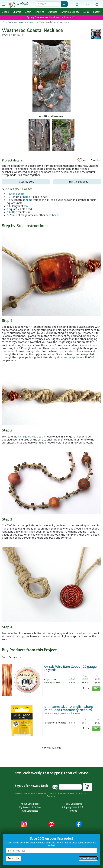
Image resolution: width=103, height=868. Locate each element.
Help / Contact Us (73, 804)
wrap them (75, 357)
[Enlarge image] (51, 274)
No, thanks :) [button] (88, 858)
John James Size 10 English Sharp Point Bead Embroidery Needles (68, 708)
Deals (86, 12)
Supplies (53, 12)
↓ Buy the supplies (77, 182)
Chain (28, 12)
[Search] (64, 4)
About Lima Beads (30, 804)
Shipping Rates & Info (73, 807)
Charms (17, 12)
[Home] (3, 22)
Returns (73, 811)
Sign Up (88, 787)
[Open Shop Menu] (4, 4)
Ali (7, 35)
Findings (39, 12)
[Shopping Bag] (97, 4)
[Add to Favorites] (89, 160)
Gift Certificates (30, 811)
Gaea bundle (17, 194)
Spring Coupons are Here (40, 17)
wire (26, 206)
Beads (5, 12)
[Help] (78, 4)
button (13, 212)
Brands (70, 12)
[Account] (87, 4)
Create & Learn (16, 22)
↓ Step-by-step (26, 182)
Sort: (5, 657)
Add (96, 688)
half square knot (28, 437)
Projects (31, 22)
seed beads (53, 215)
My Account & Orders (30, 807)
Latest (97, 12)
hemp (27, 197)
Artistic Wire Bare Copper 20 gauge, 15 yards (71, 668)
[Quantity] (86, 688)
